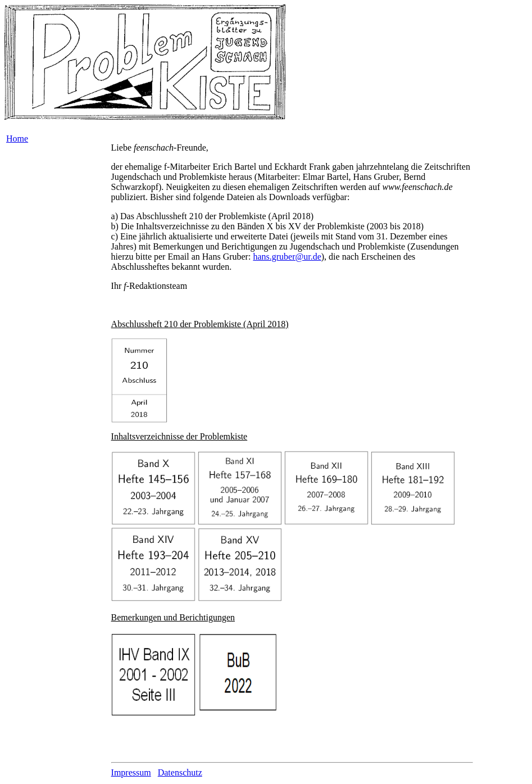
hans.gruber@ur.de (287, 257)
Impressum (131, 772)
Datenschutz (180, 772)
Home (17, 139)
